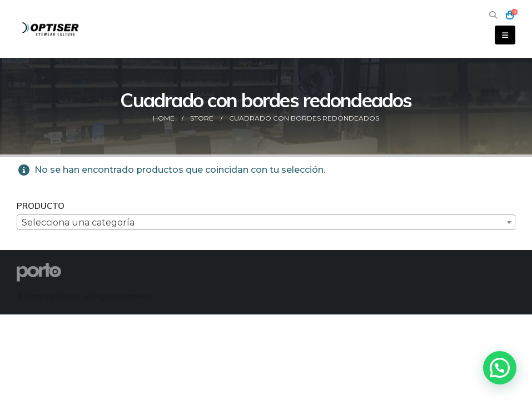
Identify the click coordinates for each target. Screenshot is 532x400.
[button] (493, 15)
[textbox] (266, 223)
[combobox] (266, 222)
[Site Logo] (51, 29)
